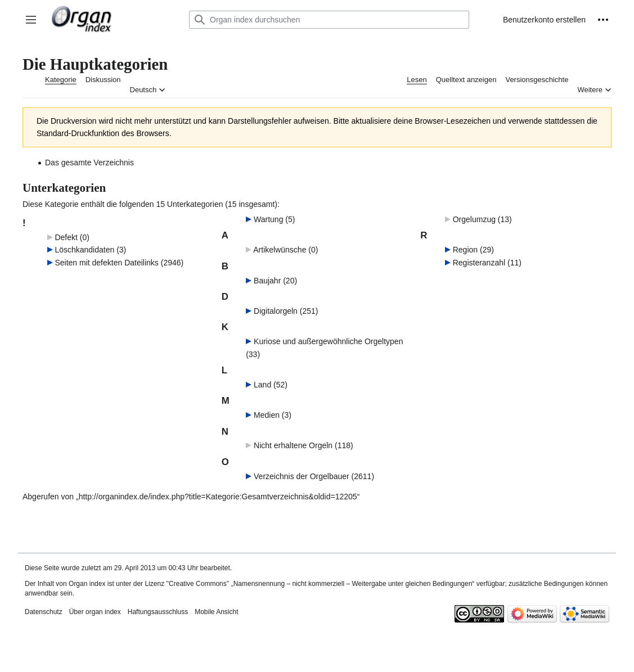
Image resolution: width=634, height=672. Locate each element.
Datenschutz (44, 612)
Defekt (66, 237)
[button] (31, 20)
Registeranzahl (479, 263)
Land (262, 385)
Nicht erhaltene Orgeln (293, 445)
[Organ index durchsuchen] (329, 20)
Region (465, 250)
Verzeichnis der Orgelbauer (302, 476)
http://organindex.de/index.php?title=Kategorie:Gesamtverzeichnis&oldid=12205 (218, 497)
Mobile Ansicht (216, 612)
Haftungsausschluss (158, 612)
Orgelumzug (474, 219)
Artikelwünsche (280, 250)
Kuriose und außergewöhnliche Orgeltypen (328, 341)
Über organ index (95, 612)
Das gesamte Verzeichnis (89, 163)
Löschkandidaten (84, 250)
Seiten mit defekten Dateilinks (106, 263)
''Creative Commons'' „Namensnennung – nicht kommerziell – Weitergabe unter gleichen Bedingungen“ (320, 584)
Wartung (268, 219)
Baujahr (267, 281)
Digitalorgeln (276, 311)
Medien (267, 415)
